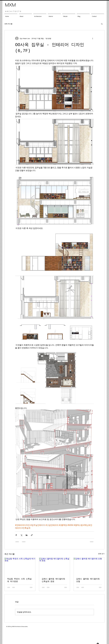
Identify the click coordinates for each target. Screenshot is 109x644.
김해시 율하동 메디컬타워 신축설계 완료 (53, 580)
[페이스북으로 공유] (16, 535)
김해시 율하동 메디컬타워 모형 (88, 580)
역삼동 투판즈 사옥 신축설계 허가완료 (19, 580)
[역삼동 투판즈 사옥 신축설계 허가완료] (20, 566)
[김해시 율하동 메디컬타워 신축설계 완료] (55, 566)
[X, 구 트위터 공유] (21, 535)
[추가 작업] (93, 38)
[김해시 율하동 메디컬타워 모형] (89, 566)
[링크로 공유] (32, 535)
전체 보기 (101, 554)
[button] (102, 24)
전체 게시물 (8, 24)
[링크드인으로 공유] (27, 535)
